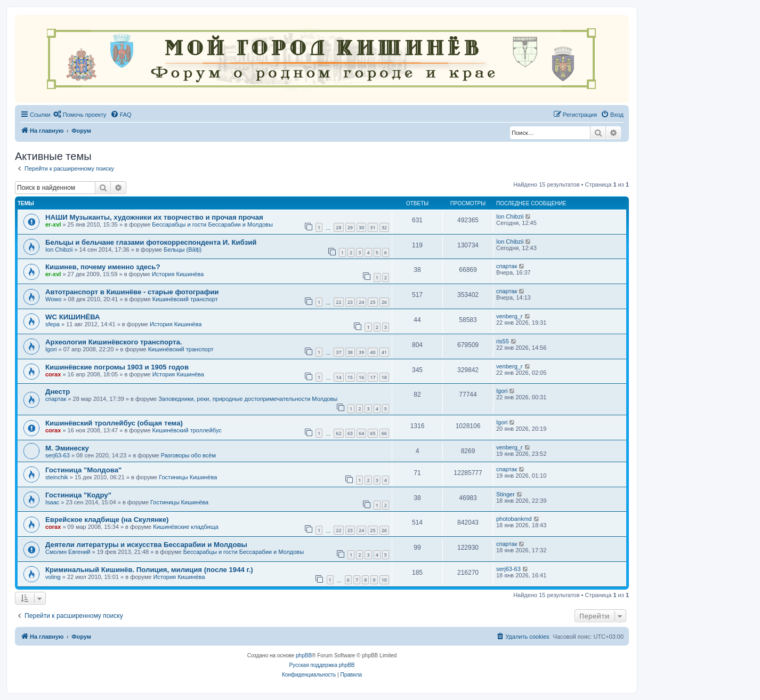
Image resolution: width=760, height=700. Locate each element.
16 (361, 377)
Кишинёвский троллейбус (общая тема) (114, 423)
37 (338, 352)
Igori (51, 349)
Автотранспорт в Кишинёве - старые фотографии (132, 292)
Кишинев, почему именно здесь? (103, 267)
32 (384, 227)
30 (361, 227)
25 (373, 302)
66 (384, 433)
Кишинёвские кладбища (186, 527)
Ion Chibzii (510, 216)
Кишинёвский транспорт (185, 299)
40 (373, 352)
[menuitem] (80, 115)
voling (53, 577)
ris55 (503, 341)
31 (373, 227)
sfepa (52, 324)
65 (373, 433)
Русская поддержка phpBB (322, 665)
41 (384, 352)
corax (53, 374)
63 (350, 433)
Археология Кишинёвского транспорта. (114, 342)
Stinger (506, 494)
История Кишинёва (178, 274)
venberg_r (510, 316)
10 (384, 580)
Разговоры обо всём (188, 455)
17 (373, 377)
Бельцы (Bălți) (183, 250)
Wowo (53, 299)
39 (361, 352)
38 (350, 352)
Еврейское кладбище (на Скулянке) (107, 520)
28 (338, 227)
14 (338, 377)
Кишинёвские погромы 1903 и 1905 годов (117, 367)
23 (350, 302)
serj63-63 (58, 455)
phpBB (304, 655)
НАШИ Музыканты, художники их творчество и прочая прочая (154, 217)
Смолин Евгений (68, 552)
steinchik (57, 477)
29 (350, 227)
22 (338, 302)
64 (361, 433)
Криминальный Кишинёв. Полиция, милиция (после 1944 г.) (149, 570)
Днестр (58, 392)
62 (338, 433)
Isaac (52, 502)
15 (350, 377)
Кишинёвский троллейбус (187, 430)
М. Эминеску (67, 448)
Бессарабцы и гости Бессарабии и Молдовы (212, 224)
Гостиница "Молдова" (83, 470)
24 (361, 302)
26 (384, 302)
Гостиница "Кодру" (78, 495)
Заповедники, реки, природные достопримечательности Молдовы (248, 399)
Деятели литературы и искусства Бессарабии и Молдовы (146, 545)
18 (384, 377)
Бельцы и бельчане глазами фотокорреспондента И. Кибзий (151, 242)
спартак (507, 266)
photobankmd (514, 519)
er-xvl (53, 224)
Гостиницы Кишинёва (188, 477)
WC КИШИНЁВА (73, 317)
